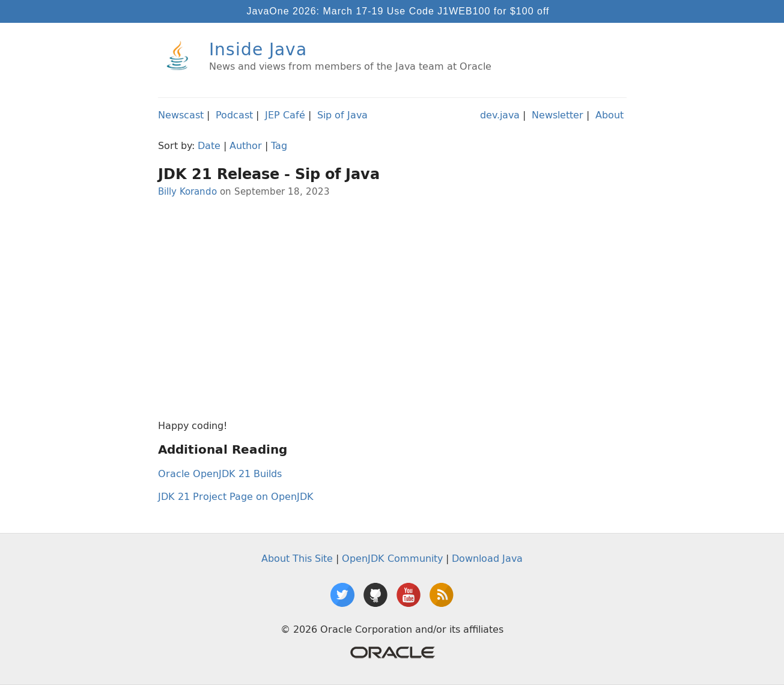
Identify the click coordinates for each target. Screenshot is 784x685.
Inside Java (258, 49)
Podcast (234, 115)
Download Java (487, 558)
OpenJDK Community (392, 558)
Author (246, 145)
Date (209, 145)
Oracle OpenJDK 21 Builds (220, 473)
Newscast (181, 115)
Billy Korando (187, 191)
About (609, 115)
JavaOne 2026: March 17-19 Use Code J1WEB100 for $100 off (398, 11)
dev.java (500, 115)
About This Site (297, 558)
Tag (279, 145)
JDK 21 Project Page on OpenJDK (236, 496)
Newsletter (558, 115)
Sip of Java (342, 115)
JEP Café (285, 115)
